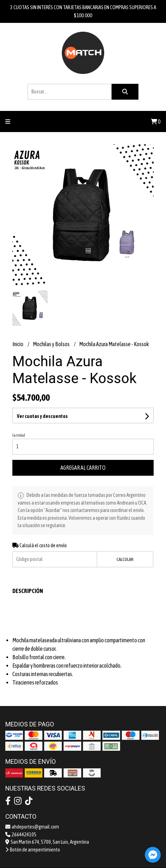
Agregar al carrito (83, 468)
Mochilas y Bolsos (52, 344)
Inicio (18, 344)
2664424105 (21, 835)
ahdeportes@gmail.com (32, 827)
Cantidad (19, 435)
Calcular (125, 559)
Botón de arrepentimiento (33, 850)
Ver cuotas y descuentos (42, 416)
